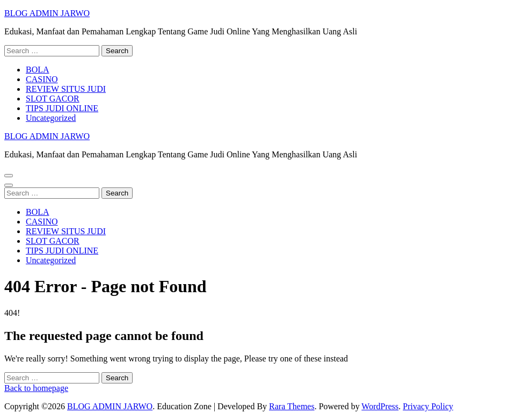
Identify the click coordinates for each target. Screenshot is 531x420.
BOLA (38, 70)
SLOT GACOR (53, 99)
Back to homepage (36, 388)
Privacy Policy (428, 406)
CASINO (42, 79)
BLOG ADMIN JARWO (47, 13)
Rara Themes (292, 406)
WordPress (380, 406)
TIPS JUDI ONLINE (62, 108)
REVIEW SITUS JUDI (66, 89)
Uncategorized (51, 118)
